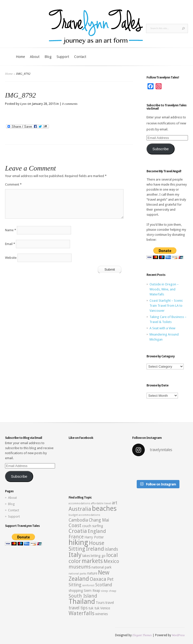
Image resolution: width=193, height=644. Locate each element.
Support (63, 57)
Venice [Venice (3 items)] (105, 608)
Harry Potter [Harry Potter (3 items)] (94, 537)
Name (11, 230)
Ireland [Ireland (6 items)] (95, 549)
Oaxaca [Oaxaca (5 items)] (98, 579)
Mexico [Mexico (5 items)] (111, 561)
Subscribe (160, 149)
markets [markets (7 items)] (92, 561)
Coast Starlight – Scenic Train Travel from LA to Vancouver (166, 306)
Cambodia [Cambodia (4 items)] (78, 520)
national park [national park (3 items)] (102, 567)
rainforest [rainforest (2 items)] (88, 585)
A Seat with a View (162, 328)
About (35, 57)
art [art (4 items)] (115, 503)
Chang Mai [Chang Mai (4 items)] (99, 520)
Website (11, 258)
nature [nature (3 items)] (92, 573)
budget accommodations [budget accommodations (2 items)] (84, 515)
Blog (48, 57)
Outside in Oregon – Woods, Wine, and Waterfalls (164, 289)
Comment (13, 184)
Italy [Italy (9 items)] (75, 555)
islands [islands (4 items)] (111, 549)
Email (10, 244)
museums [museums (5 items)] (80, 567)
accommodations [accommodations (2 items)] (79, 503)
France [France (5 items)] (76, 537)
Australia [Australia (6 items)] (80, 509)
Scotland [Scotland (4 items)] (104, 585)
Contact (80, 57)
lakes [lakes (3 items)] (86, 556)
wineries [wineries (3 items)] (102, 614)
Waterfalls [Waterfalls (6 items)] (82, 613)
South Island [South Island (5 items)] (83, 596)
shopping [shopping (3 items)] (76, 591)
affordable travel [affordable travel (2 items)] (101, 503)
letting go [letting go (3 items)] (98, 556)
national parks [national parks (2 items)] (78, 574)
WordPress (178, 635)
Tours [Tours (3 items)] (100, 603)
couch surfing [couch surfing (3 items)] (93, 526)
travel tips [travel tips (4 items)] (78, 608)
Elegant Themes (142, 635)
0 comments (70, 104)
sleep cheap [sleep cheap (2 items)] (109, 591)
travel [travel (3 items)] (110, 603)
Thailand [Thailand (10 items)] (82, 602)
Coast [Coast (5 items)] (75, 526)
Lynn (23, 104)
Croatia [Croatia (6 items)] (78, 531)
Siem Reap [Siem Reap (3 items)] (92, 591)
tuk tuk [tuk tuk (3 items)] (94, 608)
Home (20, 57)
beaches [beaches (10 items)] (104, 509)
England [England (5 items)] (97, 531)
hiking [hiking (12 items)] (78, 542)
